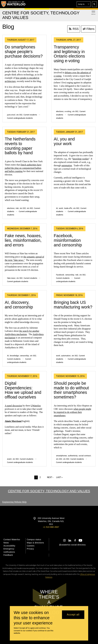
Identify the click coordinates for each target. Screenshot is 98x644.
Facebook (60, 275)
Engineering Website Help (14, 502)
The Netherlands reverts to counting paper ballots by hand (20, 146)
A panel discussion (13, 406)
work (61, 208)
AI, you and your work (64, 141)
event (9, 459)
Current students (30, 115)
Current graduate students (18, 281)
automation (67, 165)
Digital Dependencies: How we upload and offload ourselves (23, 390)
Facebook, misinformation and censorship (68, 240)
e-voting (68, 111)
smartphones (61, 456)
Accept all (73, 615)
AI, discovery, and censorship (19, 305)
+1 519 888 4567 (51, 527)
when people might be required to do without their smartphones (72, 412)
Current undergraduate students (20, 118)
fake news (11, 278)
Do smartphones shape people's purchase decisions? (24, 52)
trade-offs (68, 208)
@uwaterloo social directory (72, 545)
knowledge (14, 356)
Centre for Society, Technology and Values (49, 491)
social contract (85, 456)
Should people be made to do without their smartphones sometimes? (71, 390)
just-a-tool (11, 115)
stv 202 (23, 208)
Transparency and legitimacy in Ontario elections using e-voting (69, 54)
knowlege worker (81, 159)
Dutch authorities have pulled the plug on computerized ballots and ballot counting (23, 168)
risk (17, 208)
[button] (84, 4)
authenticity (73, 456)
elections (60, 111)
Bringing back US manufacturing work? (73, 305)
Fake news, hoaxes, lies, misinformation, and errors (23, 240)
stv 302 (19, 115)
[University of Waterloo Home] (13, 4)
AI (57, 208)
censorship (70, 275)
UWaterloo (36, 406)
